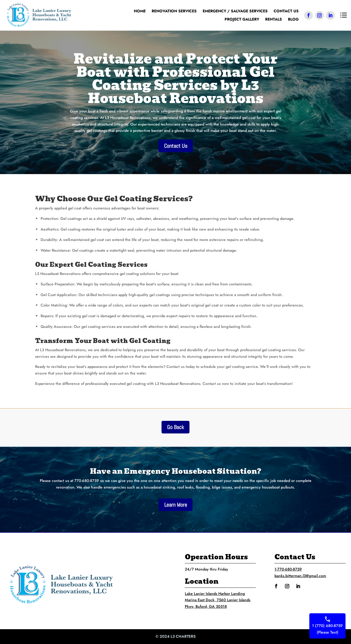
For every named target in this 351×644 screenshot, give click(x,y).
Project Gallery (242, 20)
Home (140, 11)
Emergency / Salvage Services (235, 11)
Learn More (176, 505)
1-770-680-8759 (288, 569)
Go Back (175, 427)
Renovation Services (174, 11)
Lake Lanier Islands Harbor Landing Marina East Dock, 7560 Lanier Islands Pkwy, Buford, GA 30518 (218, 600)
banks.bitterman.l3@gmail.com (300, 576)
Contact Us (286, 11)
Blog (293, 20)
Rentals (274, 20)
